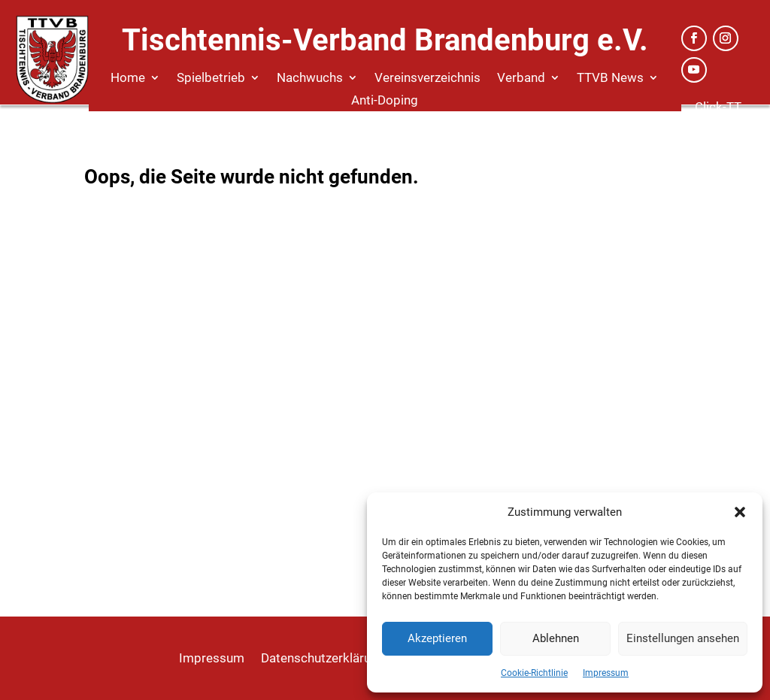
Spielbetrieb (211, 79)
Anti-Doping (385, 101)
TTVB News (610, 79)
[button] (740, 512)
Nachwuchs (310, 79)
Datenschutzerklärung (323, 659)
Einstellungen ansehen (683, 638)
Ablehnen (556, 638)
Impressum (606, 673)
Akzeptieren (437, 638)
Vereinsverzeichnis (427, 79)
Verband (521, 79)
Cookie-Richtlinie (534, 673)
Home (128, 79)
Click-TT (718, 107)
